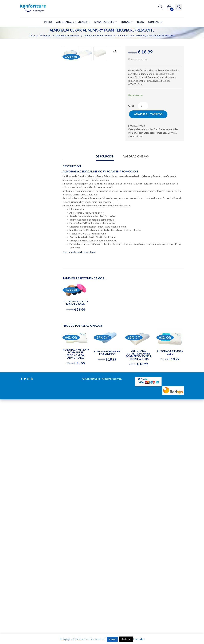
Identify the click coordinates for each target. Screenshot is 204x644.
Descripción (105, 156)
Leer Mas (139, 639)
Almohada (161, 133)
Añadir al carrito (148, 114)
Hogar (126, 22)
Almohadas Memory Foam (98, 35)
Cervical (172, 133)
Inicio (48, 22)
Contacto (155, 22)
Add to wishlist (138, 59)
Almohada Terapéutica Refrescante (110, 205)
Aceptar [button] (112, 639)
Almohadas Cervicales (72, 22)
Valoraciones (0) (136, 156)
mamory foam (135, 136)
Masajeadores (104, 22)
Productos (45, 35)
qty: (131, 106)
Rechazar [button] (126, 639)
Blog (140, 22)
